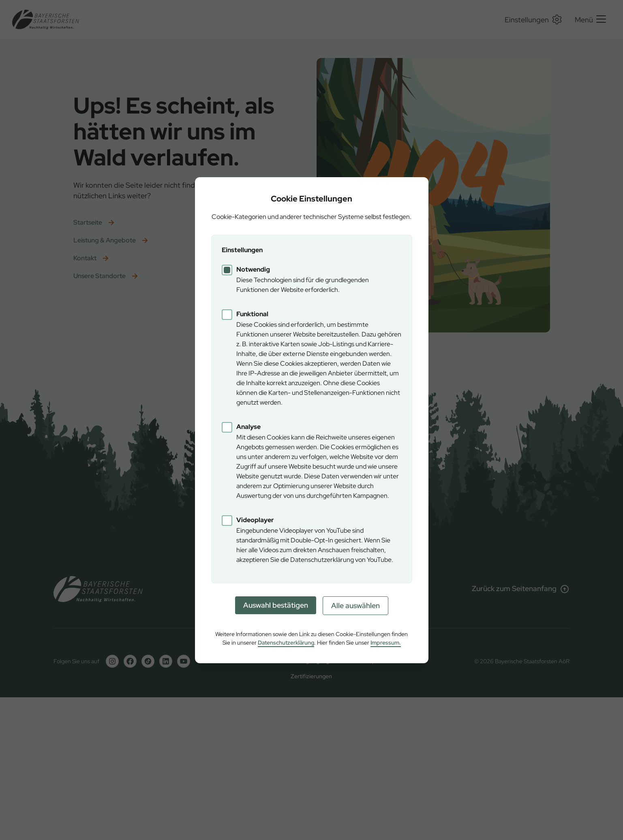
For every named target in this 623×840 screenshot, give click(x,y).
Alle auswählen (355, 605)
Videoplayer (255, 520)
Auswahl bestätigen (276, 605)
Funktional (252, 314)
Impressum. (386, 643)
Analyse (248, 427)
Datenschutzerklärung (286, 643)
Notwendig (253, 269)
